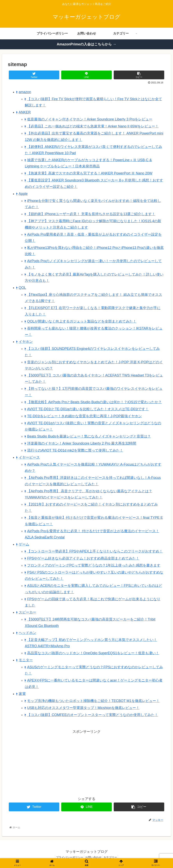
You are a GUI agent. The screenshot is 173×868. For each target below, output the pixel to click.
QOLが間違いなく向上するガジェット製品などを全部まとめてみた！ (82, 321)
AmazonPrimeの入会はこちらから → (86, 44)
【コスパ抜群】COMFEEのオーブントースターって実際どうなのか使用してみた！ (93, 715)
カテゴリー (113, 857)
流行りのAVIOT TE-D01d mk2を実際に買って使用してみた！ (75, 450)
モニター (26, 660)
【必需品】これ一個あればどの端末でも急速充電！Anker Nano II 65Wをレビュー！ (93, 126)
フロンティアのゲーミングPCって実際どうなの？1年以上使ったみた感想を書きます (94, 565)
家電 (22, 694)
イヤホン (26, 342)
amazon (25, 92)
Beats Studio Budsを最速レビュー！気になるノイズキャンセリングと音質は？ (89, 436)
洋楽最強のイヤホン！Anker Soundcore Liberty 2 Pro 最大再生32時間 (82, 443)
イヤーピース (29, 457)
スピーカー (28, 612)
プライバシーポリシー (67, 857)
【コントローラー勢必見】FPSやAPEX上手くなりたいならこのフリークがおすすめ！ (95, 551)
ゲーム (24, 544)
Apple (23, 194)
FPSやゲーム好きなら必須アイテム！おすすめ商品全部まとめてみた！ (83, 558)
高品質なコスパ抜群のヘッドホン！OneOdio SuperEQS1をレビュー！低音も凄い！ (93, 653)
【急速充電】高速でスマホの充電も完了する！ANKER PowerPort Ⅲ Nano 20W (90, 173)
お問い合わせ (93, 857)
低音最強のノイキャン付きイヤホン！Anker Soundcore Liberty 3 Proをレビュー (90, 119)
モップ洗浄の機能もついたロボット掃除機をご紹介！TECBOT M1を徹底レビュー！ (93, 701)
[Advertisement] (47, 762)
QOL (22, 288)
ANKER (25, 112)
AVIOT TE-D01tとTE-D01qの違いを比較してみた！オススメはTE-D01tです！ (88, 409)
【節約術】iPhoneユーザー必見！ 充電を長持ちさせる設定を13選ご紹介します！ (91, 214)
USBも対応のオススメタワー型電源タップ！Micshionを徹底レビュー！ (83, 708)
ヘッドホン (28, 633)
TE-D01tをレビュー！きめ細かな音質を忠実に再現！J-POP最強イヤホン (84, 416)
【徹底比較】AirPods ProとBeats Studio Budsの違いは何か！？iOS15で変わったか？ (94, 402)
